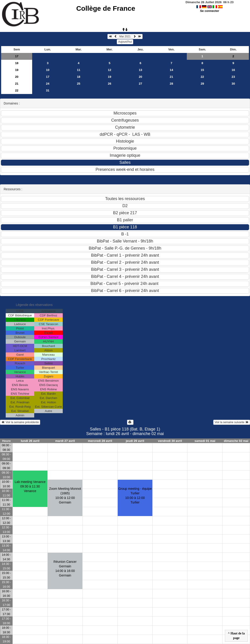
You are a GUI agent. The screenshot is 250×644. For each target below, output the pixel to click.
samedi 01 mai (205, 441)
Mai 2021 (125, 37)
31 (48, 90)
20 (17, 77)
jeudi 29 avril (135, 441)
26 (110, 84)
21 (171, 77)
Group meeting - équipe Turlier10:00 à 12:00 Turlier (135, 495)
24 (48, 84)
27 (140, 84)
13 (140, 70)
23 (233, 77)
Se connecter (210, 11)
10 (48, 70)
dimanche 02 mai (236, 441)
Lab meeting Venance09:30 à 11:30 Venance (30, 486)
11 (79, 70)
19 (17, 70)
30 (233, 84)
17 (17, 56)
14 (171, 70)
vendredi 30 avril (170, 441)
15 (202, 70)
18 (17, 63)
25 (79, 84)
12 (110, 70)
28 (171, 84)
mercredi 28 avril (100, 441)
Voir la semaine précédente (20, 422)
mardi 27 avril (65, 441)
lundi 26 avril (30, 441)
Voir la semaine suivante (232, 422)
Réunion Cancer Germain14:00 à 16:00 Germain (65, 568)
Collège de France (106, 8)
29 (202, 84)
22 (202, 77)
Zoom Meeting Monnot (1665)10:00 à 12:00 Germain (65, 495)
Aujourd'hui (125, 42)
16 (233, 70)
